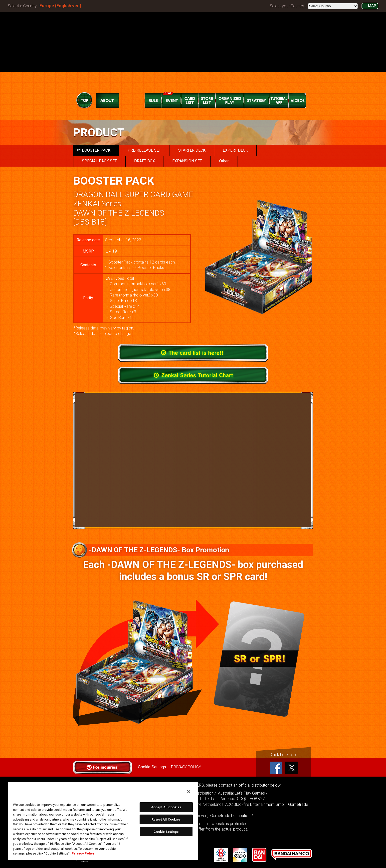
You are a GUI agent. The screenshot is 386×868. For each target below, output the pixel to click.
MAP (372, 6)
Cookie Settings (152, 767)
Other (224, 161)
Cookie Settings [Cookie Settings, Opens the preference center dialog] (166, 832)
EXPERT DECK (235, 150)
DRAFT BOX (145, 161)
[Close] (189, 792)
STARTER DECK (192, 150)
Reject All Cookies (166, 819)
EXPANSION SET (187, 161)
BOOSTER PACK (93, 150)
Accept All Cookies (166, 807)
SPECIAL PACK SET (99, 161)
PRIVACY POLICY (186, 767)
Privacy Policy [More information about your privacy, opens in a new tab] (83, 853)
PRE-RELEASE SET (144, 150)
